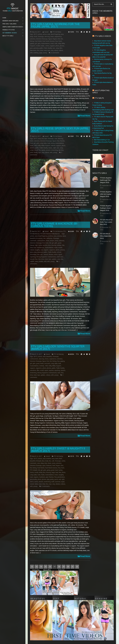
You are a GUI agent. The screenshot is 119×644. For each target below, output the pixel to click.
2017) (35, 34)
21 (73, 567)
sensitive (33, 370)
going (49, 470)
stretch (48, 150)
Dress (47, 359)
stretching (54, 150)
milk (56, 44)
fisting (32, 41)
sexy (57, 48)
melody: (42, 366)
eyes (44, 466)
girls (39, 44)
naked (32, 250)
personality (34, 479)
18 (59, 567)
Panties (51, 477)
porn (31, 48)
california (49, 238)
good (60, 243)
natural (53, 146)
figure (50, 39)
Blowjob (39, 461)
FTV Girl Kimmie (58, 231)
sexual (46, 255)
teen (62, 257)
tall (59, 150)
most (56, 475)
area (62, 34)
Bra (43, 139)
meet (52, 44)
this (38, 50)
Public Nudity (48, 48)
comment (33, 241)
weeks (41, 261)
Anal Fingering (55, 34)
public (41, 48)
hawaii (32, 245)
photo (57, 46)
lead (57, 472)
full (50, 243)
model (38, 46)
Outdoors (42, 477)
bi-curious (39, 238)
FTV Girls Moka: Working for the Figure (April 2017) (55, 25)
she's (32, 482)
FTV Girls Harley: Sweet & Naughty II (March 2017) (58, 450)
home (40, 245)
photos (62, 46)
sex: (54, 48)
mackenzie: (40, 248)
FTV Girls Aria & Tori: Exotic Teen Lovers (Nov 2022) (106, 222)
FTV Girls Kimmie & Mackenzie (50, 234)
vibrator (58, 484)
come (63, 461)
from (32, 143)
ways (37, 261)
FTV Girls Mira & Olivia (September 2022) (106, 236)
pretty (52, 479)
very (52, 50)
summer (58, 482)
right (54, 148)
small (32, 150)
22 (77, 567)
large (53, 472)
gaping (32, 44)
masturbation (45, 44)
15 (46, 567)
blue (43, 461)
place (32, 252)
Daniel (46, 32)
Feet (54, 466)
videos (61, 50)
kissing (54, 245)
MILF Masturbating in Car (102, 140)
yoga (41, 53)
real (60, 479)
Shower (51, 255)
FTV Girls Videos (103, 36)
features (49, 466)
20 (68, 567)
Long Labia (43, 143)
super (63, 482)
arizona (60, 236)
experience (58, 37)
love (35, 248)
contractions (41, 241)
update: (54, 259)
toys (49, 50)
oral (42, 250)
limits (64, 472)
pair (47, 477)
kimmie (45, 245)
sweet (32, 484)
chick (35, 37)
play (35, 252)
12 (32, 567)
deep (42, 463)
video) (56, 50)
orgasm (52, 46)
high (36, 245)
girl (36, 44)
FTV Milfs (99, 98)
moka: (43, 46)
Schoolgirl (33, 255)
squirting (33, 257)
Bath (61, 459)
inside (36, 472)
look (49, 143)
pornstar (36, 48)
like (63, 245)
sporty (43, 150)
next (31, 477)
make (43, 475)
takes (36, 484)
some (56, 255)
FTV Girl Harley (58, 456)
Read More (85, 116)
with (31, 53)
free (57, 41)
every (57, 241)
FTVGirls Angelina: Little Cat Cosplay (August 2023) (106, 194)
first (59, 39)
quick (56, 479)
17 (55, 567)
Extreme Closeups (42, 39)
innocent (47, 363)
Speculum (33, 50)
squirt (60, 255)
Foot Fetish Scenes (49, 41)
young (45, 53)
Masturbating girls (101, 91)
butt (46, 139)
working (36, 53)
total (45, 50)
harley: (61, 470)
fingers (55, 39)
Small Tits (37, 150)
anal (49, 34)
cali (44, 238)
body (31, 37)
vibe (62, 259)
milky (59, 44)
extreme (33, 39)
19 (64, 567)
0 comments (55, 53)
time (42, 50)
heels (42, 363)
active (45, 34)
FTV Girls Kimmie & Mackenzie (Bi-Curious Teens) (55, 225)
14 (41, 567)
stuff (58, 257)
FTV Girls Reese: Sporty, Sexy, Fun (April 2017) (60, 130)
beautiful (33, 238)
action (40, 34)
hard (56, 470)
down (52, 37)
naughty (37, 250)
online (47, 46)
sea (38, 255)
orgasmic (52, 250)
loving (53, 143)
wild (45, 261)
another (50, 236)
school (59, 252)
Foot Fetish (38, 41)
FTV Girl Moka (57, 32)
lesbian (59, 245)
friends (62, 141)
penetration (61, 477)
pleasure (40, 252)
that (36, 259)
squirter (51, 370)
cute (56, 139)
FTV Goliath (34, 470)
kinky (41, 472)
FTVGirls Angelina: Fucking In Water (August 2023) (106, 208)
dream (52, 241)
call (53, 461)
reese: (50, 148)
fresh (60, 41)
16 (50, 567)
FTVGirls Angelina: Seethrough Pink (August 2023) (106, 180)
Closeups (41, 37)
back (64, 236)
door (46, 463)
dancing (47, 37)
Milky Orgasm (46, 146)
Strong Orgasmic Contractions (46, 257)
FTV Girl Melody (59, 354)
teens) (32, 259)
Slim (61, 48)
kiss (50, 245)
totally (36, 152)
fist (62, 39)
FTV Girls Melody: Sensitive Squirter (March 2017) (58, 348)
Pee (56, 477)
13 (37, 567)
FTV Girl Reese (57, 136)
